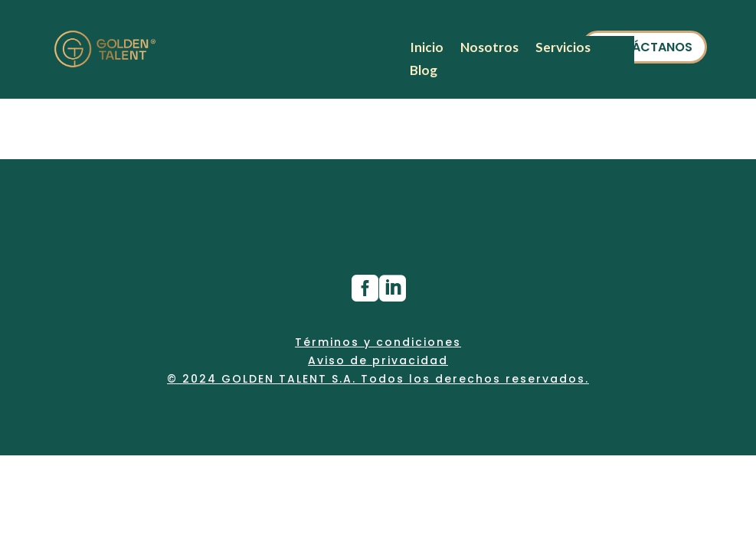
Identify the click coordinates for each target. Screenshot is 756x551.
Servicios (563, 49)
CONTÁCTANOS (644, 47)
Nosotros (489, 49)
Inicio (427, 49)
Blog (424, 72)
